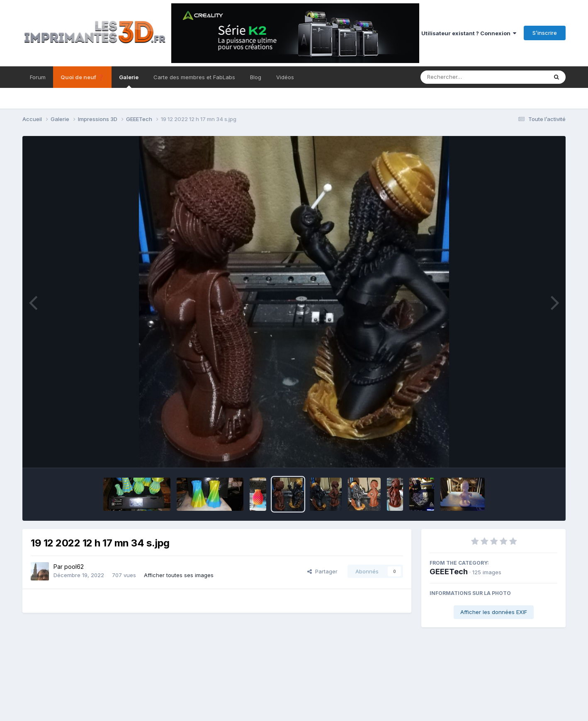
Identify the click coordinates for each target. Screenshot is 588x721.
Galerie (129, 81)
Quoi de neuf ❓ (82, 77)
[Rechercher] (460, 77)
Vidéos (285, 77)
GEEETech (449, 572)
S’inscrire (545, 33)
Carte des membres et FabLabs (194, 77)
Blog (256, 77)
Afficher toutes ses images (179, 575)
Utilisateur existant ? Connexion (469, 33)
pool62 (74, 567)
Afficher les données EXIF (494, 612)
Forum (38, 77)
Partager (322, 571)
